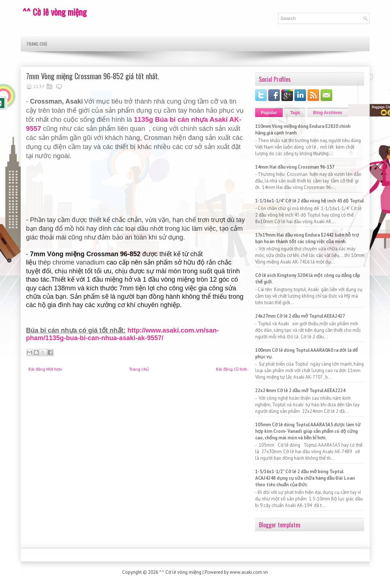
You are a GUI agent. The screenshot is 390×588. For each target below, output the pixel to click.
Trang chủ (37, 44)
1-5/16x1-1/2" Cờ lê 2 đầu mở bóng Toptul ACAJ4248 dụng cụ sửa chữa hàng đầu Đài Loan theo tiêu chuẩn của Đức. (305, 478)
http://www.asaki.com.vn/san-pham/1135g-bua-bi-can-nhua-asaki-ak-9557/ (122, 334)
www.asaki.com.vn (249, 572)
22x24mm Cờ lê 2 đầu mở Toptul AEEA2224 (300, 390)
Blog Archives (327, 113)
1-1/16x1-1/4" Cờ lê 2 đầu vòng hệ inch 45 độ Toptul (309, 201)
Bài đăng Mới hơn (45, 369)
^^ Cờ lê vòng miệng (55, 12)
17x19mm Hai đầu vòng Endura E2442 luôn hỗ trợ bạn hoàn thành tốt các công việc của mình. (307, 238)
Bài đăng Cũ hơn (232, 369)
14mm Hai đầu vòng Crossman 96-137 (295, 167)
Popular (269, 113)
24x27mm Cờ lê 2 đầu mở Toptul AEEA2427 (300, 316)
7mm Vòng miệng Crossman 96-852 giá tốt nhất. (93, 76)
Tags (295, 113)
